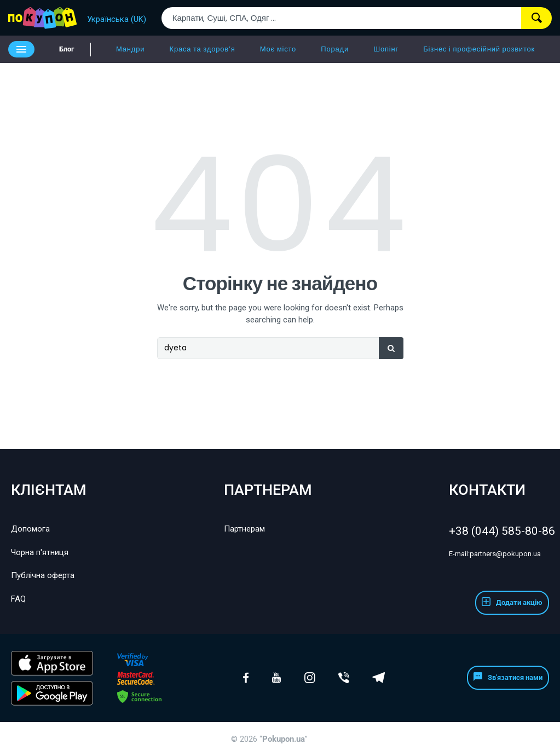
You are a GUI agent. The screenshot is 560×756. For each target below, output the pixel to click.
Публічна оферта (43, 575)
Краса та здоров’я (203, 49)
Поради (335, 49)
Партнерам (244, 529)
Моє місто (278, 49)
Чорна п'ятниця (40, 552)
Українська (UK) (117, 19)
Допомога (30, 529)
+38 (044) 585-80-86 (499, 531)
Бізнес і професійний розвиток (479, 49)
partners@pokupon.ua (495, 554)
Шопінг (386, 49)
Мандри (130, 49)
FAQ (18, 599)
